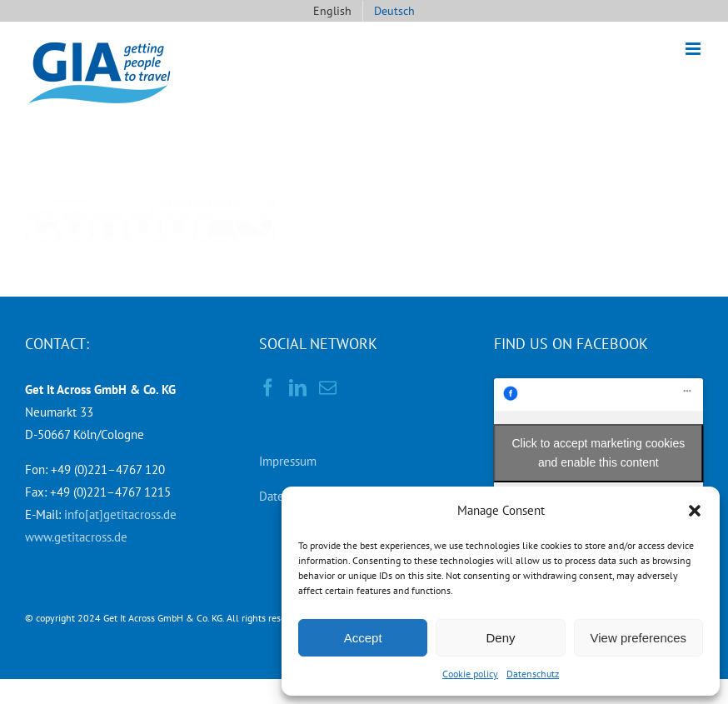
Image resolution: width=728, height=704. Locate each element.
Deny (500, 638)
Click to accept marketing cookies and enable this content (598, 453)
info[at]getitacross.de (120, 514)
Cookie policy (470, 674)
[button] (695, 511)
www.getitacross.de (76, 537)
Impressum (288, 461)
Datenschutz (533, 674)
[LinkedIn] (298, 388)
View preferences (639, 638)
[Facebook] (268, 388)
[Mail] (328, 388)
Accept (363, 638)
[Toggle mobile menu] (694, 49)
